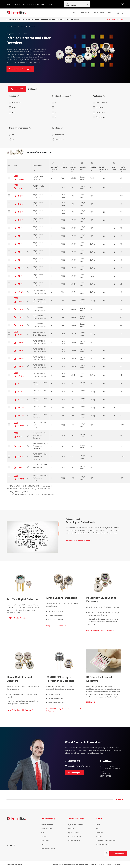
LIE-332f (20, 467)
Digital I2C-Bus (59, 139)
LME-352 (20, 268)
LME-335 (20, 244)
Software (44, 837)
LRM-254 (20, 358)
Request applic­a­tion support (20, 69)
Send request (76, 773)
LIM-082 (20, 335)
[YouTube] (11, 845)
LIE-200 (20, 196)
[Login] (114, 13)
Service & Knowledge (48, 848)
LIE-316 (20, 220)
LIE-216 (20, 212)
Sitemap (99, 837)
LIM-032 (20, 309)
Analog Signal (58, 135)
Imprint (101, 864)
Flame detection (100, 103)
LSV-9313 (20, 426)
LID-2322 (20, 188)
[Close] (122, 4)
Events (43, 844)
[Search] (123, 13)
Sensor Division (12, 27)
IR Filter (90, 702)
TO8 (12, 112)
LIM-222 (20, 384)
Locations (103, 13)
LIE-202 (20, 204)
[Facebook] (14, 845)
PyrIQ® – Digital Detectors (39, 178)
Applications (45, 840)
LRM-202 (20, 350)
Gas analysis (99, 108)
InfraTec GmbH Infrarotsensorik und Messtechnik (71, 864)
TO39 (12, 108)
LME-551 (20, 284)
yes (12, 139)
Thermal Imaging (85, 13)
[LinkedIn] (7, 845)
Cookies (93, 864)
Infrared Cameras (46, 829)
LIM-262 (20, 392)
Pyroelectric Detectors (15, 19)
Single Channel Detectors (38, 196)
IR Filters (29, 19)
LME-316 (20, 236)
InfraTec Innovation (57, 19)
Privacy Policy (119, 864)
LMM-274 (20, 416)
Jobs (109, 13)
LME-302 (20, 228)
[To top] (107, 854)
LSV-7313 (20, 479)
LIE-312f (20, 457)
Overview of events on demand (78, 541)
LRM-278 (20, 301)
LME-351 (20, 260)
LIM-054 (20, 325)
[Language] (118, 13)
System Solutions (47, 825)
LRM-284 (20, 366)
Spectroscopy (99, 117)
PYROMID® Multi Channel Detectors (39, 292)
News (98, 825)
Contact (109, 864)
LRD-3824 (20, 179)
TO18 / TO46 (15, 103)
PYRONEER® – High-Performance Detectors (40, 425)
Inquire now (120, 853)
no (11, 135)
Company (95, 13)
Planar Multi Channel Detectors (19, 710)
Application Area (41, 19)
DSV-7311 (20, 436)
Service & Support (73, 19)
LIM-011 (20, 317)
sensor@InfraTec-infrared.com (79, 766)
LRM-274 (20, 292)
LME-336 (20, 252)
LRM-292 (20, 376)
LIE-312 (20, 446)
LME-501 (20, 276)
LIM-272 (20, 400)
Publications (100, 833)
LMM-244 (20, 408)
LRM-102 (20, 342)
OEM (42, 833)
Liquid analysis (100, 112)
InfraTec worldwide (102, 844)
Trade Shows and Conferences (106, 840)
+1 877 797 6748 (74, 761)
